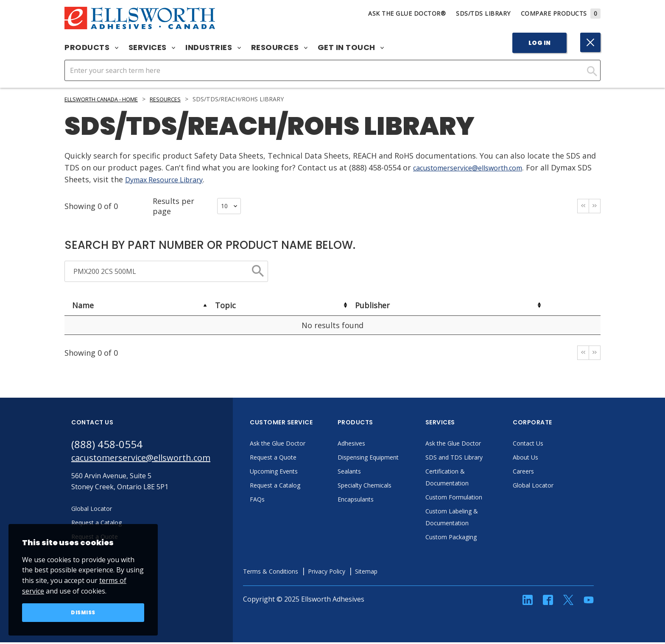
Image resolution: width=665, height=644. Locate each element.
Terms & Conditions (297, 573)
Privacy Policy (359, 573)
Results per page (197, 206)
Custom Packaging (477, 538)
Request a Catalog (301, 487)
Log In (540, 43)
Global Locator (558, 487)
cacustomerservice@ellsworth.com (477, 167)
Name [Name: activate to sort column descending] (83, 305)
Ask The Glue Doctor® (407, 13)
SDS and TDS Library (480, 459)
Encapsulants (381, 501)
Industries (213, 47)
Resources (279, 47)
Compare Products (561, 13)
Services (152, 47)
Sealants (373, 473)
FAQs (280, 501)
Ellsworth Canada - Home (107, 99)
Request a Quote (298, 459)
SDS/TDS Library (483, 13)
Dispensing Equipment (396, 459)
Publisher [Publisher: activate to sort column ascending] (372, 305)
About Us (550, 459)
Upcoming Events (300, 473)
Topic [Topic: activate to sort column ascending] (225, 305)
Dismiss (83, 612)
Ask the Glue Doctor (304, 445)
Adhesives (376, 445)
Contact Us (552, 445)
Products (91, 47)
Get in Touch (351, 47)
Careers (547, 473)
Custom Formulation (480, 499)
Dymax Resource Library (186, 179)
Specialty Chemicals (390, 487)
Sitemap (403, 573)
